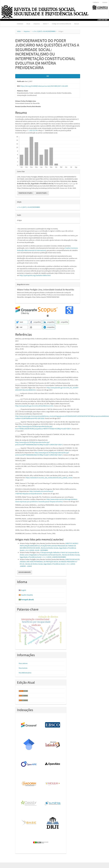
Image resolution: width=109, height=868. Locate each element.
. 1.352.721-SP (33, 130)
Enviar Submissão (25, 572)
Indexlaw (20, 24)
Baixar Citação (42, 193)
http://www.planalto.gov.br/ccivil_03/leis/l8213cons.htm (34, 406)
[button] (22, 322)
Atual (28, 24)
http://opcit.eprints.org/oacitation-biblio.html (35, 275)
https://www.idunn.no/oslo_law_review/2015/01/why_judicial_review (49, 478)
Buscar (77, 24)
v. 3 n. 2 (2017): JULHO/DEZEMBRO (44, 31)
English (24, 590)
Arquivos (37, 24)
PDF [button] (48, 76)
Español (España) (27, 595)
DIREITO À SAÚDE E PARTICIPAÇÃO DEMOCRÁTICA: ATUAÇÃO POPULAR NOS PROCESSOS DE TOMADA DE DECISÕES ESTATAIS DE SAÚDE (49, 546)
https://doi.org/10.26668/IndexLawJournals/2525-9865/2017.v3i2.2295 (44, 86)
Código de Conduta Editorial (61, 24)
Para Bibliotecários (25, 673)
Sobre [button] (46, 24)
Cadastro (96, 2)
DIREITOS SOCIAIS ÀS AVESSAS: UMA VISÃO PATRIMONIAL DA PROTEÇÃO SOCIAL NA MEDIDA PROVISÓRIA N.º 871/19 (50, 562)
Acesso (105, 2)
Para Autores (23, 668)
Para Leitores (23, 663)
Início (19, 31)
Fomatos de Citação (26, 193)
